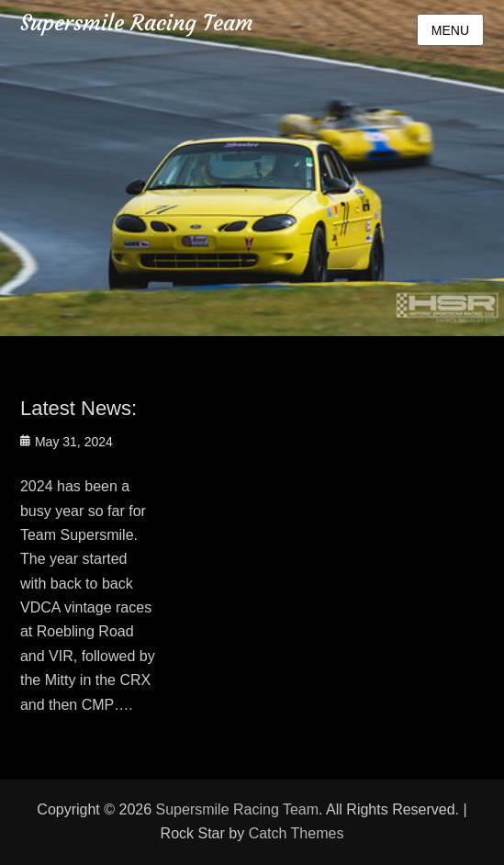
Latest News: (78, 408)
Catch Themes (297, 833)
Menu (450, 30)
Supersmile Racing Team (137, 23)
